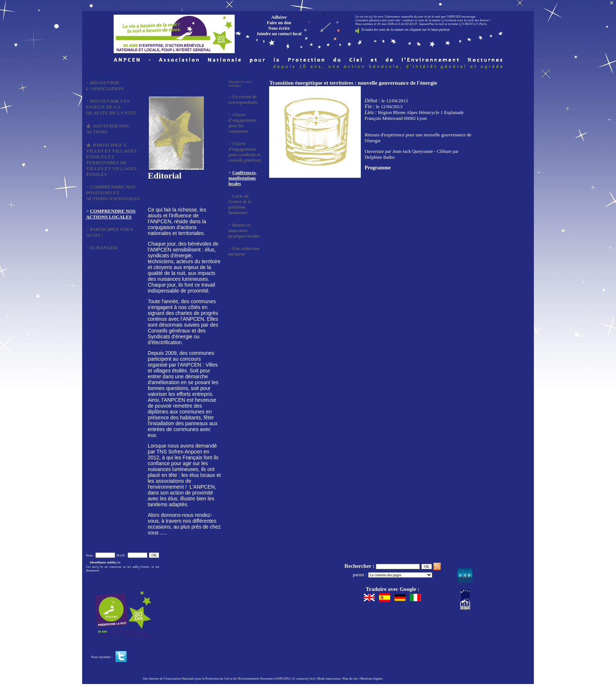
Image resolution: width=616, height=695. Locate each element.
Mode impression (329, 679)
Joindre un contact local (279, 34)
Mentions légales (371, 679)
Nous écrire (279, 28)
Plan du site (350, 679)
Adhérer (279, 17)
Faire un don (279, 23)
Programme (377, 168)
